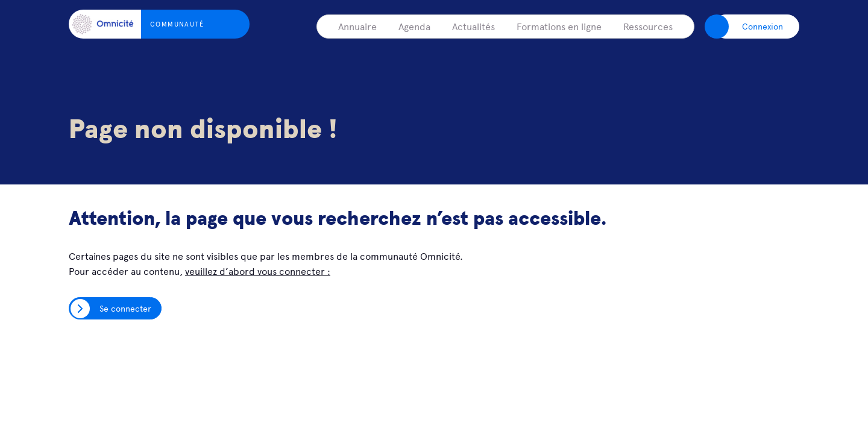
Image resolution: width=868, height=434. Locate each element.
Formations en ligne (559, 26)
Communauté (177, 24)
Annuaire (357, 26)
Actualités (473, 26)
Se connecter (125, 308)
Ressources (648, 26)
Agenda (414, 26)
